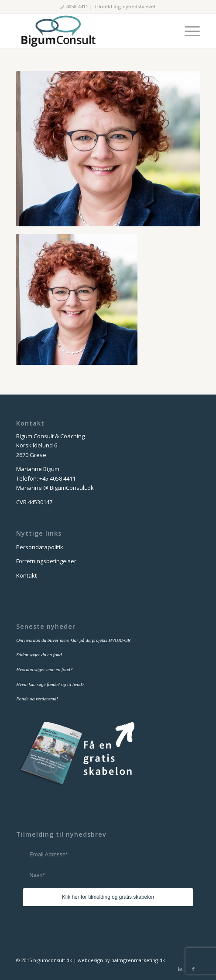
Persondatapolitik (40, 547)
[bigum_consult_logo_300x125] (90, 31)
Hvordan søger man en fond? (44, 669)
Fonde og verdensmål (37, 699)
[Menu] (188, 31)
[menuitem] (188, 31)
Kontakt (26, 575)
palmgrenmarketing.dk (138, 960)
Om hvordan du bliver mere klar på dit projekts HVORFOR (73, 640)
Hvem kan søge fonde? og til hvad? (50, 684)
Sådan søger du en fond (39, 654)
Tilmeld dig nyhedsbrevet (125, 6)
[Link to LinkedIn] (180, 969)
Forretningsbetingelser (46, 561)
